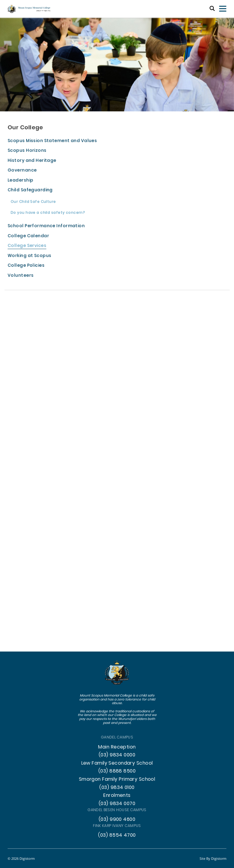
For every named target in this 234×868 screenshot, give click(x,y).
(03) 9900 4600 (117, 820)
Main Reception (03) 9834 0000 (117, 751)
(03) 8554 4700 (117, 835)
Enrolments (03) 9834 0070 (117, 800)
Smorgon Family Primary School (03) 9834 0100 (117, 784)
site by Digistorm (213, 858)
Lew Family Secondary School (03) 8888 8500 (117, 768)
